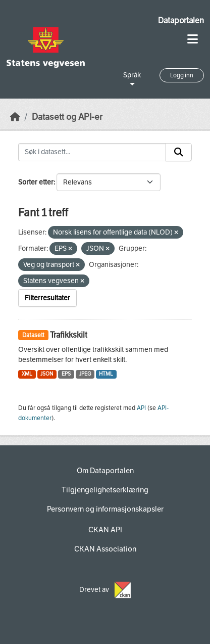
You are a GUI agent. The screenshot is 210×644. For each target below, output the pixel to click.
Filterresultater (47, 298)
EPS (66, 374)
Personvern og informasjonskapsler (105, 509)
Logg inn (182, 75)
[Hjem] (15, 117)
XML (27, 374)
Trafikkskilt (69, 335)
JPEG (85, 374)
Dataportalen (181, 20)
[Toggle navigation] (193, 39)
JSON (47, 374)
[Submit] (179, 152)
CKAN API (105, 530)
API (141, 408)
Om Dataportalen (105, 471)
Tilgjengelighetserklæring (105, 490)
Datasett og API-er (67, 117)
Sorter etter (36, 182)
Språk (132, 75)
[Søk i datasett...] (92, 152)
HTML (106, 374)
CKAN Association (105, 549)
